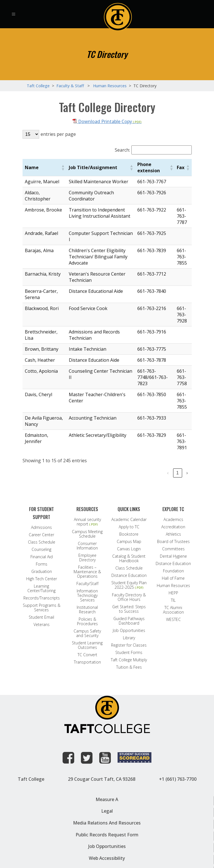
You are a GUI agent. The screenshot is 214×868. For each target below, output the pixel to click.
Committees (173, 549)
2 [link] (127, 473)
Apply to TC (129, 527)
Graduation (42, 572)
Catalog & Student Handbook (129, 559)
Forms (42, 564)
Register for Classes (129, 645)
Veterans (42, 625)
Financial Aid (42, 557)
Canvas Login (129, 549)
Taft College (31, 779)
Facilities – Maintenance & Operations (87, 572)
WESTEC (173, 620)
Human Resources (173, 586)
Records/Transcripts (42, 598)
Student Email (41, 617)
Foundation (173, 571)
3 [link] (137, 473)
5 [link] (156, 473)
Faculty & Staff (70, 86)
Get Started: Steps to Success (129, 609)
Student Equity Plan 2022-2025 (129, 585)
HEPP (173, 593)
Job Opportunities (129, 631)
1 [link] (117, 473)
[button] (63, 167)
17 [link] (178, 473)
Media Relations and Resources (107, 823)
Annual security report (87, 522)
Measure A (107, 799)
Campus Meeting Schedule (87, 534)
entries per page (58, 134)
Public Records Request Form (107, 835)
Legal (107, 811)
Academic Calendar (129, 520)
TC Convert (87, 655)
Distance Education (129, 575)
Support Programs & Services (42, 608)
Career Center (41, 535)
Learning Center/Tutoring (41, 588)
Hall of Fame (173, 578)
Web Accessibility (107, 858)
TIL (173, 600)
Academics (173, 520)
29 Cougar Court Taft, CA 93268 (102, 779)
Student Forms (129, 653)
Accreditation (173, 527)
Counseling (41, 549)
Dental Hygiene (173, 556)
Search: (122, 150)
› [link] (187, 473)
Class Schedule (42, 542)
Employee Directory (87, 558)
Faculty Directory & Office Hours (129, 597)
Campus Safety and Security (87, 633)
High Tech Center (42, 579)
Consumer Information (87, 546)
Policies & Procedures (87, 621)
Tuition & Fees (129, 667)
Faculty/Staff (87, 584)
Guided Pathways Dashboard (129, 621)
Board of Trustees (173, 542)
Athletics (173, 534)
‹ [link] (108, 473)
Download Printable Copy (102, 121)
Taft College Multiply (129, 660)
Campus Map (129, 542)
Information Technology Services (87, 596)
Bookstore (129, 534)
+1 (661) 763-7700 (178, 779)
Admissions (41, 527)
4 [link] (146, 473)
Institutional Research (87, 610)
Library (129, 638)
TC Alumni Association (173, 610)
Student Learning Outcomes (87, 645)
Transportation (87, 662)
